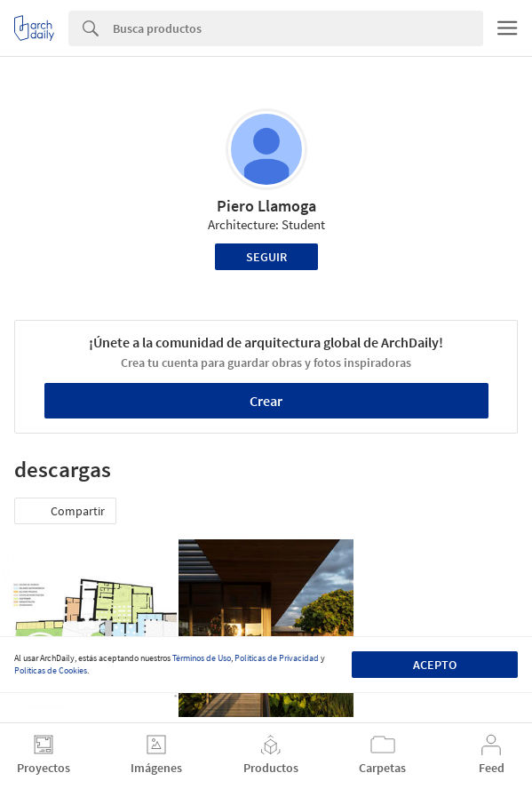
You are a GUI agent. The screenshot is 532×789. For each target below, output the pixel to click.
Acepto (435, 665)
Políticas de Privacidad (277, 658)
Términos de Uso (202, 658)
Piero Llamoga (266, 206)
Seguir (266, 257)
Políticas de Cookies (51, 670)
